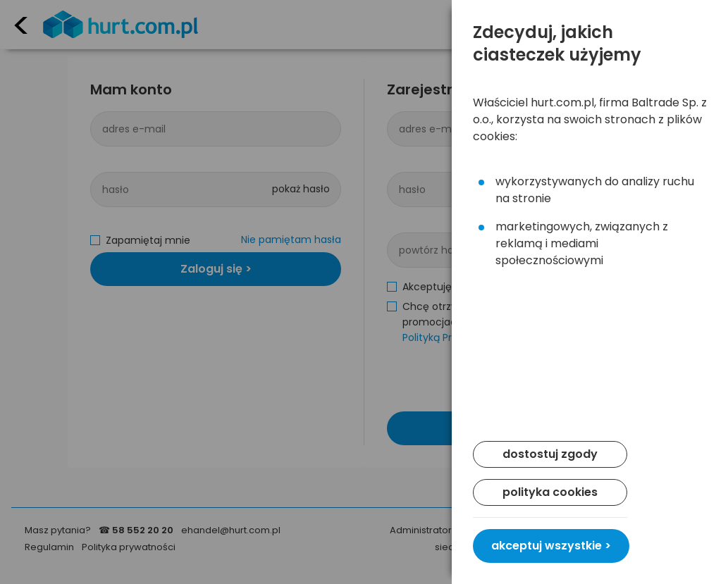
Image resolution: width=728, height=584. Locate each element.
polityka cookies (550, 492)
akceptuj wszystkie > (551, 546)
